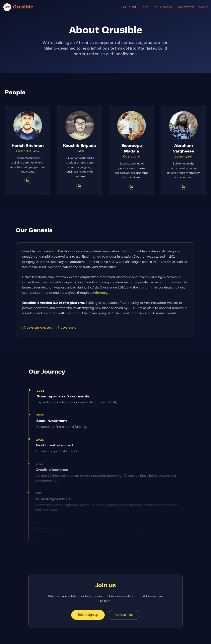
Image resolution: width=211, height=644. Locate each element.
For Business (162, 7)
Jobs (145, 7)
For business (124, 615)
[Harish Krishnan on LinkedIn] (28, 181)
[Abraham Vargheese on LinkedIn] (184, 186)
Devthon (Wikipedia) (38, 328)
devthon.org (98, 293)
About (203, 7)
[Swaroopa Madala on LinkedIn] (132, 186)
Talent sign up (88, 615)
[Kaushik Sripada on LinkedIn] (80, 185)
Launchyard (185, 7)
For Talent (129, 7)
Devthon (64, 252)
